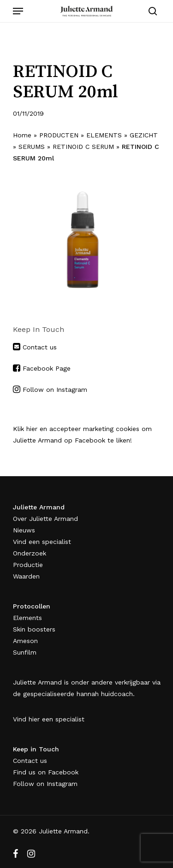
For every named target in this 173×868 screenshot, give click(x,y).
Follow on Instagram (55, 390)
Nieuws (24, 530)
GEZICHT (144, 135)
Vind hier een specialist (49, 719)
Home (22, 135)
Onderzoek (30, 553)
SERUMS (32, 147)
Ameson (25, 641)
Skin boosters (34, 629)
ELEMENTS (104, 135)
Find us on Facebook (46, 772)
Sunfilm (25, 652)
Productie (28, 565)
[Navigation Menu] (18, 11)
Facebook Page (47, 368)
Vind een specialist (42, 542)
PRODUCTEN (59, 135)
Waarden (26, 576)
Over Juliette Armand (45, 519)
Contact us (39, 347)
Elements (27, 618)
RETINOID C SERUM (83, 147)
